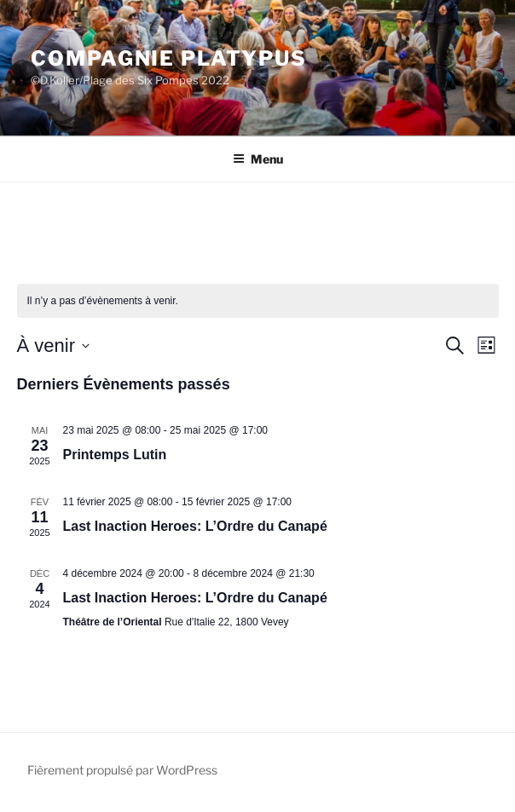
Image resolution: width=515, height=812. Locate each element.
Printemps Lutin (115, 455)
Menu (258, 159)
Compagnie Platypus (169, 58)
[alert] (258, 301)
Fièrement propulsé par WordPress (122, 770)
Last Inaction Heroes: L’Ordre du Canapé (195, 526)
